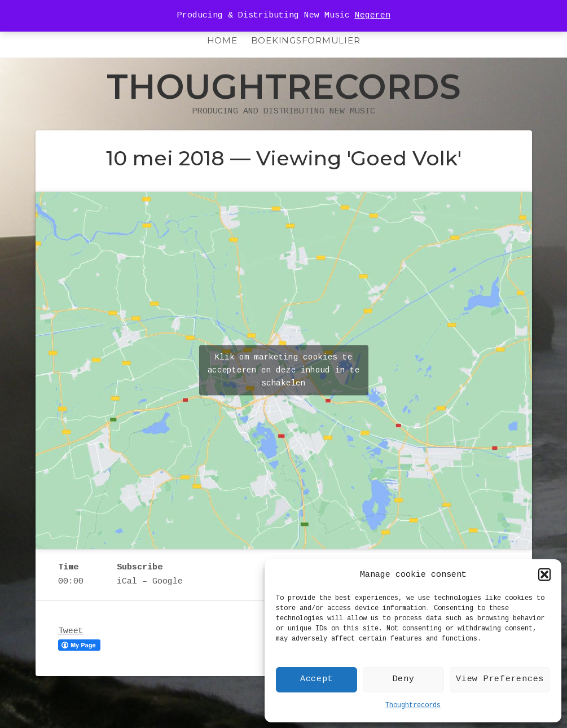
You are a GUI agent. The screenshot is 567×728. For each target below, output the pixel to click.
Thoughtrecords (413, 705)
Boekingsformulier (306, 40)
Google (168, 582)
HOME (222, 40)
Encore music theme (250, 693)
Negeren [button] (373, 16)
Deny (404, 679)
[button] (544, 574)
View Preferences (500, 679)
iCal (127, 582)
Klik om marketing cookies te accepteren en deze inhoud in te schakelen (284, 370)
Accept (317, 679)
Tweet (71, 631)
